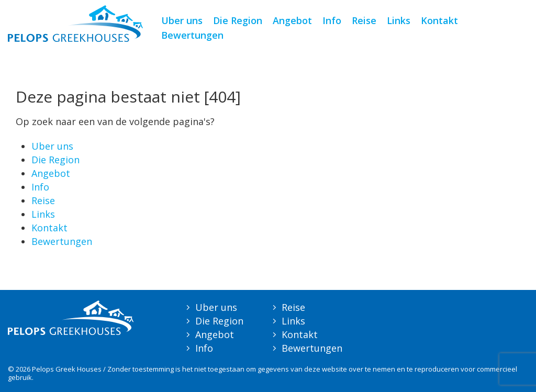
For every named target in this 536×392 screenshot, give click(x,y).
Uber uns (182, 20)
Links (399, 20)
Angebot (292, 20)
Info (332, 20)
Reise (364, 20)
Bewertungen (192, 35)
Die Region (238, 20)
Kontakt (439, 20)
